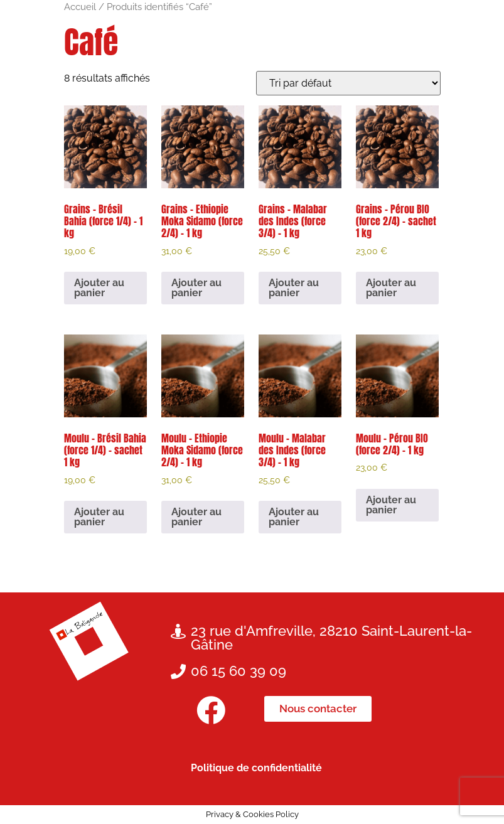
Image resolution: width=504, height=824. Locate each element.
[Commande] (348, 83)
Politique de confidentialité (256, 768)
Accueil (80, 7)
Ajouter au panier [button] (99, 288)
